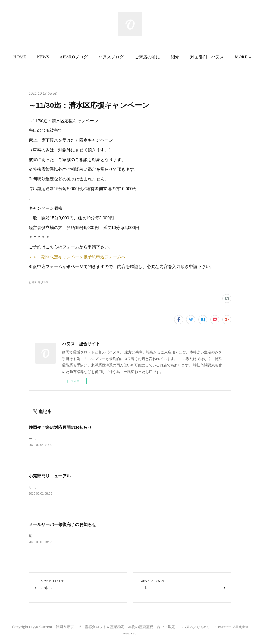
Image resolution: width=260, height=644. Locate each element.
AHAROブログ (96, 57)
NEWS (65, 57)
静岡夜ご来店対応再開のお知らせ (60, 427)
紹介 (197, 57)
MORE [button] (219, 57)
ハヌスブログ (133, 57)
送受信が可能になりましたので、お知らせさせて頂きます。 (77, 537)
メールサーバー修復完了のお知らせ (62, 525)
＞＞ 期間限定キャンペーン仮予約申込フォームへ (77, 257)
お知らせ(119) (38, 282)
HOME (42, 57)
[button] (42, 57)
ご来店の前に (170, 57)
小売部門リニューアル (50, 476)
